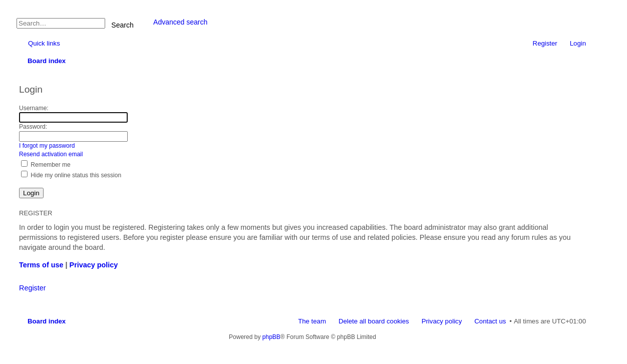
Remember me (46, 165)
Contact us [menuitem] (490, 321)
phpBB (271, 337)
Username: (34, 108)
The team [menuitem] (312, 321)
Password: (33, 127)
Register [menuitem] (545, 43)
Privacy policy (94, 265)
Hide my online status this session (71, 175)
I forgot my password (47, 146)
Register (33, 288)
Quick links (44, 43)
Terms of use (41, 265)
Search (122, 25)
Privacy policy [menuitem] (442, 321)
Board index (47, 321)
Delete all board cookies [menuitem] (374, 321)
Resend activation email (51, 154)
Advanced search (180, 22)
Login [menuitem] (578, 43)
